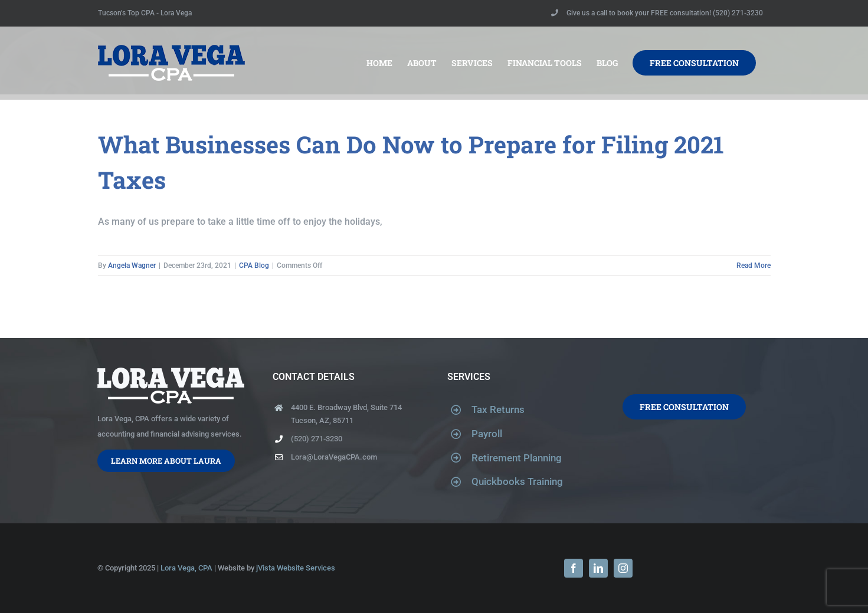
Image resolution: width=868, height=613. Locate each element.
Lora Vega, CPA (186, 568)
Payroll (487, 434)
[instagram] (623, 568)
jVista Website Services (296, 568)
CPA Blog (254, 265)
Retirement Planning (517, 458)
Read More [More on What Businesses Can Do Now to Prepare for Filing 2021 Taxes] (754, 265)
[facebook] (574, 568)
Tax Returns (498, 409)
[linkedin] (598, 568)
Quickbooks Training (517, 481)
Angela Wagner (132, 265)
